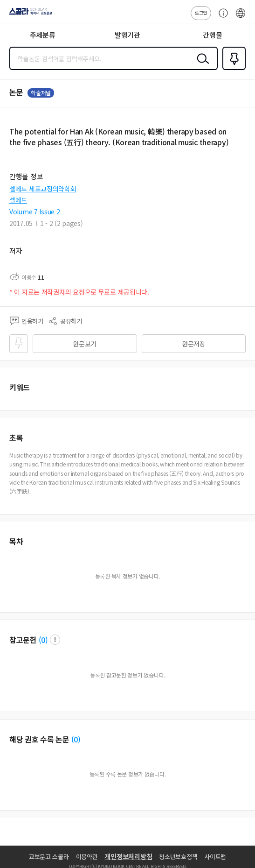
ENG (241, 18)
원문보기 (85, 344)
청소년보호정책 (178, 857)
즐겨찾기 (232, 69)
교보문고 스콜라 (49, 857)
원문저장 (194, 344)
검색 (201, 66)
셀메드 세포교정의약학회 (43, 189)
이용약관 (87, 857)
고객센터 (221, 18)
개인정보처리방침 (128, 856)
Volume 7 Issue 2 (35, 212)
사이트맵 (215, 857)
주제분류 (43, 35)
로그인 (201, 12)
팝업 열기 (55, 640)
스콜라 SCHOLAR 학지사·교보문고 (28, 14)
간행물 (212, 35)
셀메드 (18, 200)
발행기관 (127, 35)
